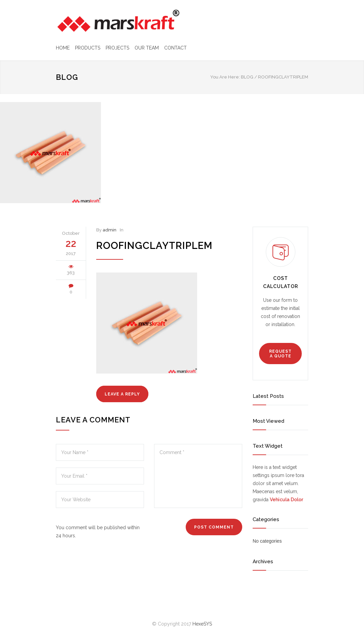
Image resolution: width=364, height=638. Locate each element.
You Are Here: (225, 77)
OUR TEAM (147, 48)
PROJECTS (117, 48)
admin (110, 230)
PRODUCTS (88, 48)
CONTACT (175, 48)
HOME (63, 48)
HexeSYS (202, 624)
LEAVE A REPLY (122, 394)
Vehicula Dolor (286, 500)
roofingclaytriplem (154, 246)
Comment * (198, 476)
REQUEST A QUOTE (280, 354)
